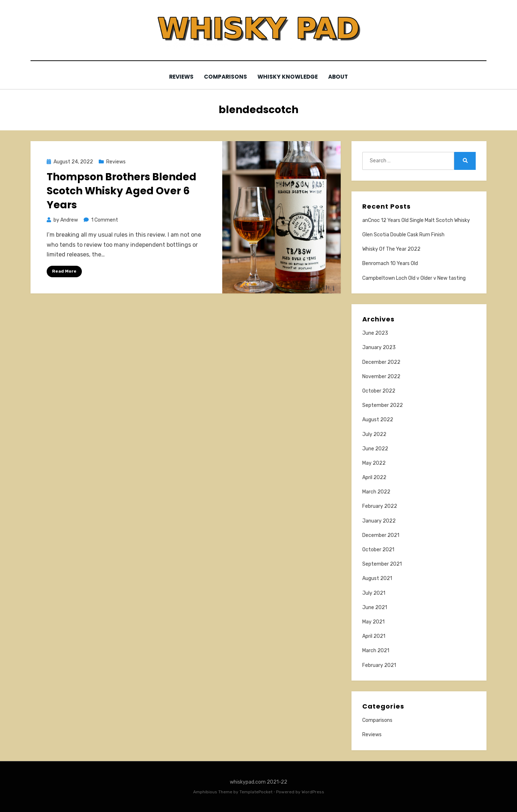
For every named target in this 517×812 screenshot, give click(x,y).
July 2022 (374, 434)
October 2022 (379, 391)
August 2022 (378, 420)
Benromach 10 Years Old (390, 263)
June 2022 (375, 448)
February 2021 (379, 665)
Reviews (180, 77)
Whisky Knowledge (288, 77)
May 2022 (374, 463)
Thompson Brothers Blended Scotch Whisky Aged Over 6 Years (122, 191)
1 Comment (105, 220)
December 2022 (381, 362)
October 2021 (378, 549)
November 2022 (381, 376)
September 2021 (382, 564)
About (340, 77)
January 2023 (379, 347)
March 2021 (376, 651)
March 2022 (376, 492)
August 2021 (377, 578)
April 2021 (374, 636)
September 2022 (383, 405)
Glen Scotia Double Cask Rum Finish (403, 234)
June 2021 (375, 607)
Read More (64, 271)
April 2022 (374, 477)
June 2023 (375, 333)
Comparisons (225, 77)
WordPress (313, 792)
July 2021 (374, 593)
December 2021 (381, 535)
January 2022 (379, 521)
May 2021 (373, 621)
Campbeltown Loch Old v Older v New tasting (414, 278)
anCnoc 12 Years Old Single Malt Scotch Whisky (416, 220)
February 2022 (380, 506)
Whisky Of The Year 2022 (391, 249)
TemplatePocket (256, 792)
